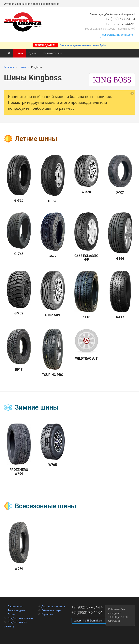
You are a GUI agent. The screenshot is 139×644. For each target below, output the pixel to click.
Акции (12, 614)
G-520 (86, 174)
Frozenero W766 (19, 449)
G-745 (19, 234)
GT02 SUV (53, 294)
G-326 (53, 179)
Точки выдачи (16, 610)
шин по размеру (60, 108)
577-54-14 (120, 19)
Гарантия (47, 614)
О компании (15, 606)
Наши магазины (52, 53)
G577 (53, 235)
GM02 (19, 293)
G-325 (19, 179)
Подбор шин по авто (20, 618)
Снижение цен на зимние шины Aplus (69, 45)
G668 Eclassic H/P (86, 237)
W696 (19, 546)
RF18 (19, 350)
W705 (53, 445)
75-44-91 (120, 24)
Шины (20, 53)
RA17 (120, 295)
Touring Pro (53, 353)
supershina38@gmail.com (118, 35)
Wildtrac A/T (86, 345)
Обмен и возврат (52, 610)
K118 (86, 295)
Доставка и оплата (53, 606)
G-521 (120, 175)
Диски (33, 53)
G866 (120, 236)
